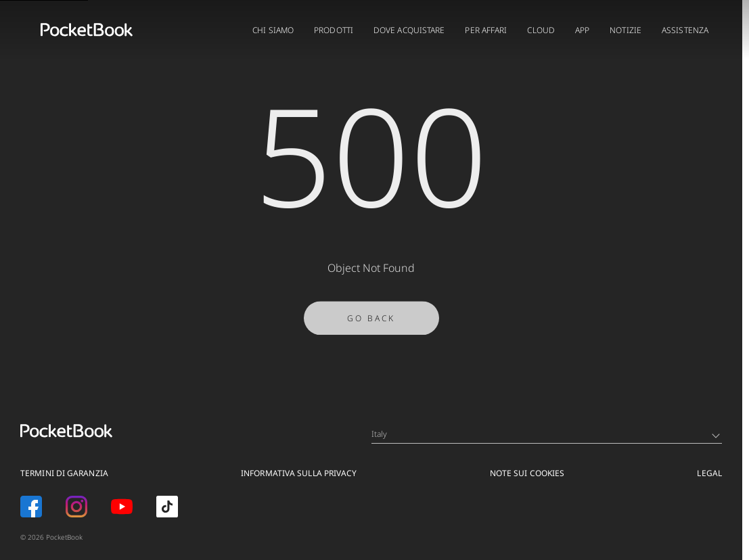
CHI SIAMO (273, 30)
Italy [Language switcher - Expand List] (546, 434)
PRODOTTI (334, 30)
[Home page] (87, 30)
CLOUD (541, 30)
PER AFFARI (486, 30)
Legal (709, 473)
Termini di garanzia (64, 473)
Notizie (626, 30)
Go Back (371, 322)
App (582, 30)
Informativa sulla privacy (299, 473)
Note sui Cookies (527, 473)
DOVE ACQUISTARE (409, 30)
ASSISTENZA (685, 30)
